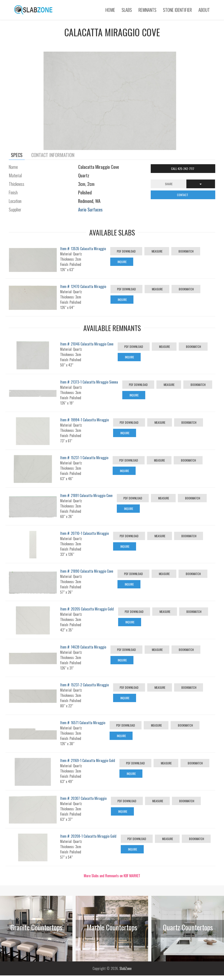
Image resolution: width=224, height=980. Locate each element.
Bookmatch (186, 251)
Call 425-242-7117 (183, 168)
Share (169, 184)
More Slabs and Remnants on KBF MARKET (112, 876)
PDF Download (126, 251)
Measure (157, 251)
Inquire (122, 262)
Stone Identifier (177, 10)
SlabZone (125, 968)
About (204, 10)
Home (110, 10)
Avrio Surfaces (90, 209)
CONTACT (183, 195)
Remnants (147, 10)
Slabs (127, 10)
